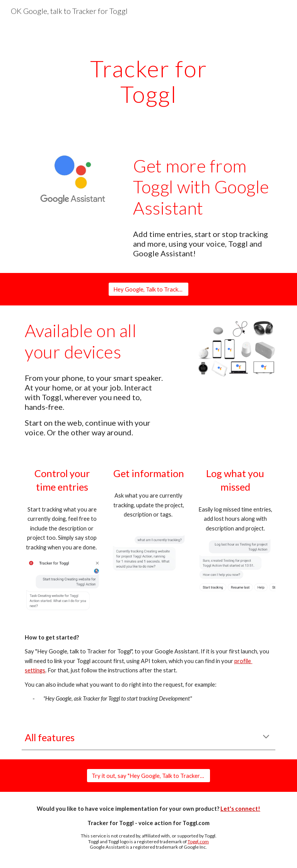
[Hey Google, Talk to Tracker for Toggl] (148, 289)
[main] (148, 81)
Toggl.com (198, 842)
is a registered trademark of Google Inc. (166, 847)
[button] (266, 737)
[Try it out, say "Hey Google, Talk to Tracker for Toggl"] (148, 776)
